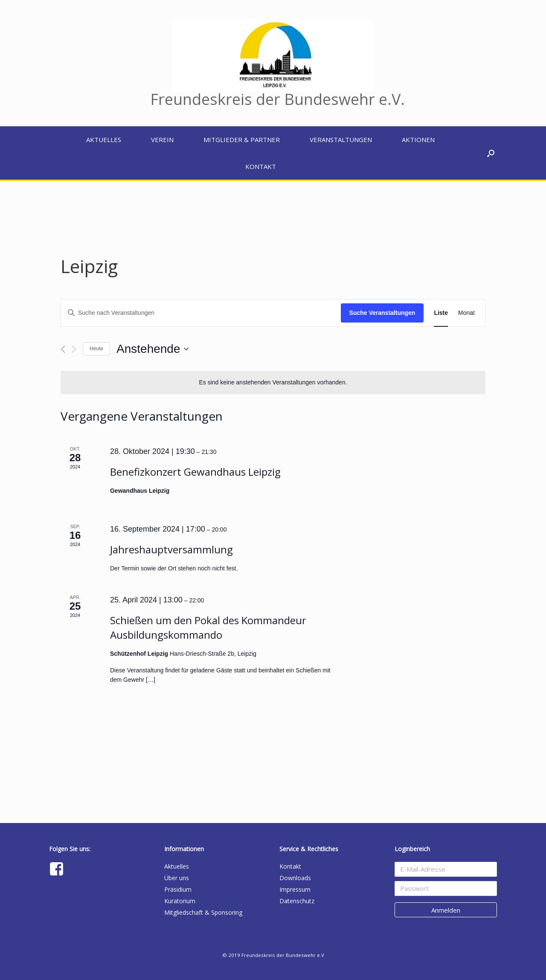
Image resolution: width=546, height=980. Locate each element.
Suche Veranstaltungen (382, 313)
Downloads (295, 878)
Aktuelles (104, 140)
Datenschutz (297, 901)
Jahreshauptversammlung (171, 549)
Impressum (295, 889)
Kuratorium (180, 901)
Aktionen (418, 140)
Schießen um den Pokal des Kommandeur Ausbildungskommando (208, 627)
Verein (162, 140)
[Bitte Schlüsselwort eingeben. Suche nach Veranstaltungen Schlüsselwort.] (201, 313)
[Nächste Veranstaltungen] (74, 349)
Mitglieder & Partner (242, 140)
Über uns (177, 878)
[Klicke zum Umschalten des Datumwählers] (152, 349)
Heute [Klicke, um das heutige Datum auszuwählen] (96, 349)
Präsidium (178, 889)
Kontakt (261, 166)
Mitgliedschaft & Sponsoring (203, 912)
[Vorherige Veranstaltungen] (63, 349)
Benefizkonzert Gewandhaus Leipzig (195, 472)
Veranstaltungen (341, 140)
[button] (491, 153)
